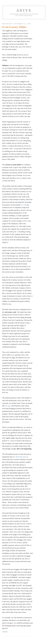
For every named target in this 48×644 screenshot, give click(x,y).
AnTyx (24, 11)
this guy (8, 406)
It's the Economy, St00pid (14, 27)
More (5, 632)
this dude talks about (20, 457)
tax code (24, 205)
